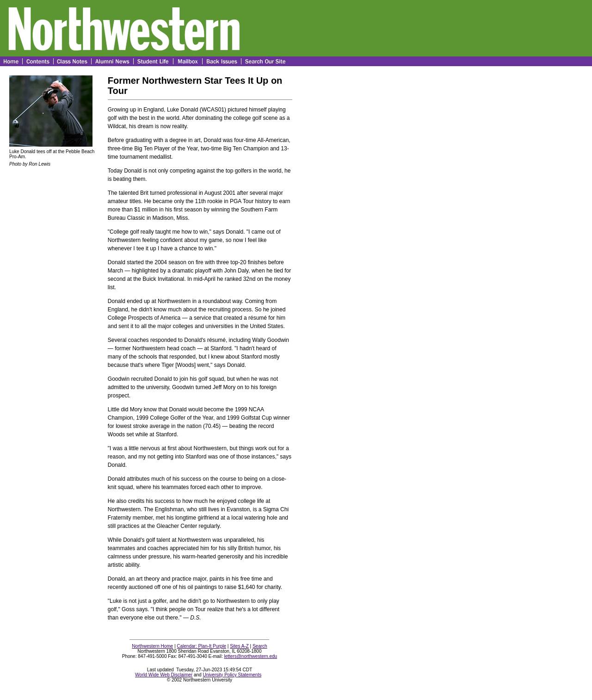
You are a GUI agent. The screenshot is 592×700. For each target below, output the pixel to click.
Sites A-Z (239, 646)
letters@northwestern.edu (250, 656)
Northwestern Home (152, 646)
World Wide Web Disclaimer (164, 675)
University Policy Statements (232, 675)
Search (260, 646)
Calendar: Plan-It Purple (201, 646)
